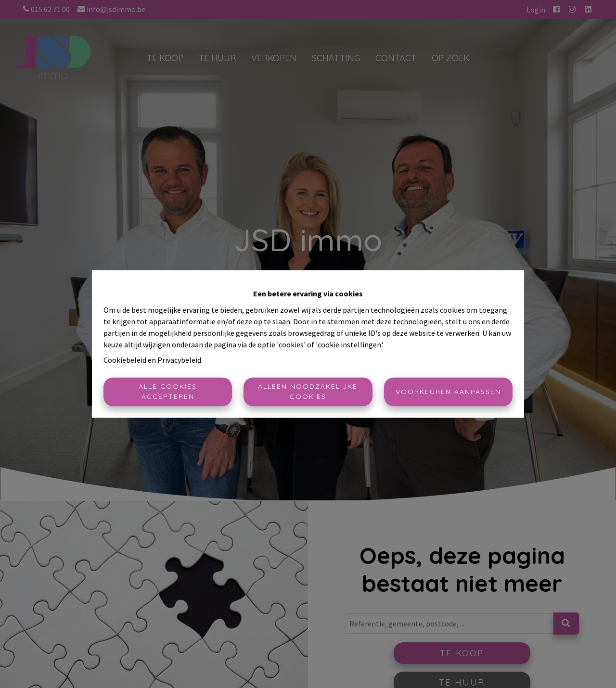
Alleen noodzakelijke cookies (308, 392)
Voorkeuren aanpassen (448, 392)
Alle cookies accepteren (168, 392)
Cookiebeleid (125, 360)
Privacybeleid (179, 360)
